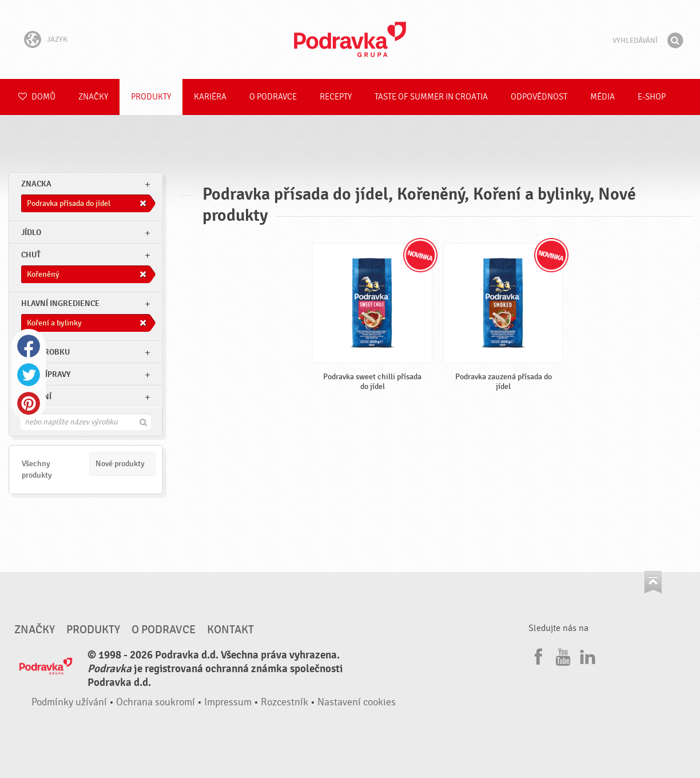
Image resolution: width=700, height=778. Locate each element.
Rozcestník (285, 702)
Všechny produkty (37, 469)
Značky (93, 97)
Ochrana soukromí (156, 702)
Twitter (29, 375)
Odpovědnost (539, 97)
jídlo (31, 233)
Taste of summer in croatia (431, 97)
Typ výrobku (45, 352)
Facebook (29, 346)
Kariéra (210, 97)
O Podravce (273, 97)
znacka (36, 184)
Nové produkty (120, 464)
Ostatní (36, 397)
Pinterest (29, 403)
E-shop (652, 97)
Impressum (228, 702)
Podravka (350, 39)
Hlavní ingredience (60, 303)
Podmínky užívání (69, 702)
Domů (37, 97)
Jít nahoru (653, 582)
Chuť (31, 255)
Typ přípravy (46, 374)
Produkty (151, 97)
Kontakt (230, 630)
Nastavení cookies (357, 702)
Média (602, 97)
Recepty (336, 97)
